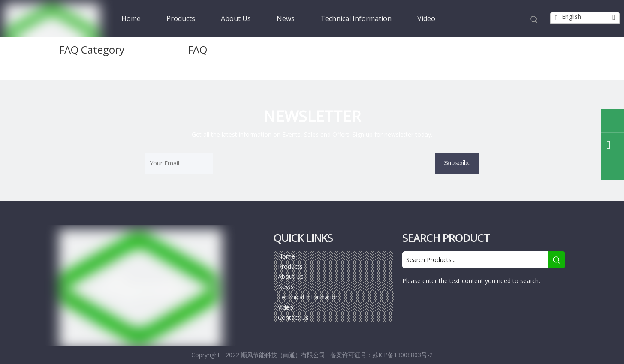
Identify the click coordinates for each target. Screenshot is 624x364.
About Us (291, 276)
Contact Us (293, 317)
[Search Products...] (475, 260)
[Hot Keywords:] (534, 19)
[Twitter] (465, 304)
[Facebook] (410, 304)
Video (286, 307)
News (286, 287)
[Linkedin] (446, 304)
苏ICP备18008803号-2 (402, 355)
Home (286, 256)
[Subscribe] (457, 163)
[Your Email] (179, 163)
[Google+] (428, 304)
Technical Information (308, 297)
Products (290, 266)
